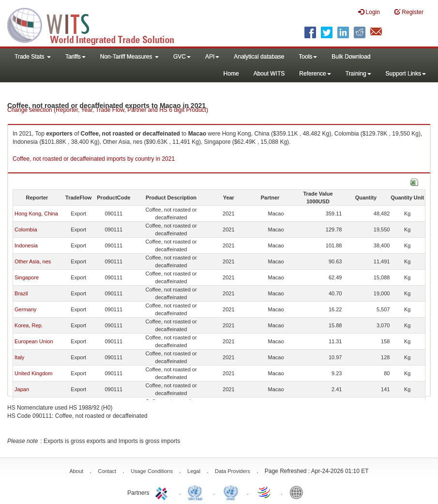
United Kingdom (33, 373)
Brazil (21, 293)
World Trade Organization (265, 492)
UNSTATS (231, 492)
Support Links (406, 74)
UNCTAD (197, 492)
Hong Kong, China (36, 214)
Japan (22, 389)
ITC (163, 492)
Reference (315, 74)
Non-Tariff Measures (129, 57)
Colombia (26, 229)
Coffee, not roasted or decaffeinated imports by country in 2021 (94, 159)
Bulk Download (351, 57)
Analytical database (259, 57)
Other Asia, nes (33, 261)
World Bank (299, 492)
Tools (308, 57)
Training (358, 74)
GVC (182, 57)
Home (231, 74)
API (212, 57)
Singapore (27, 277)
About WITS (269, 74)
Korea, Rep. (29, 325)
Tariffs (76, 57)
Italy (19, 357)
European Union (34, 341)
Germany (25, 309)
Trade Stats (33, 57)
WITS (97, 24)
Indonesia (26, 245)
